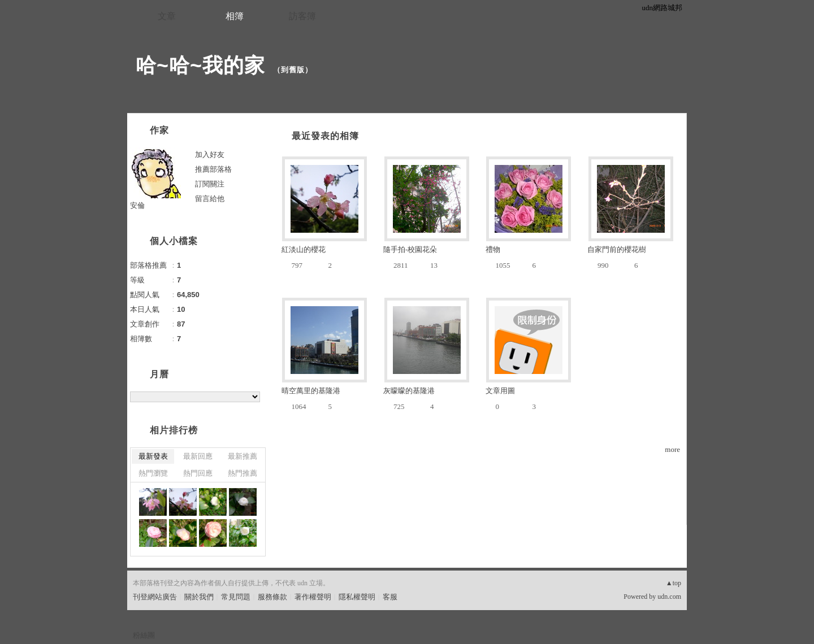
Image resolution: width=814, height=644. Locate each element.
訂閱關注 (210, 184)
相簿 (235, 16)
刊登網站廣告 (155, 597)
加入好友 (210, 155)
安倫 (137, 205)
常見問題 (236, 597)
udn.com (669, 597)
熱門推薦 (243, 473)
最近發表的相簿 (325, 136)
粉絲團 (144, 635)
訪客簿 (302, 16)
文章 (167, 16)
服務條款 (272, 597)
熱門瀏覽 (153, 473)
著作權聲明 (313, 597)
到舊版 (293, 70)
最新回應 (198, 456)
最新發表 (153, 456)
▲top (674, 583)
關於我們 (199, 597)
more (672, 449)
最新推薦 (243, 456)
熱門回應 (198, 473)
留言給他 (210, 199)
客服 (390, 597)
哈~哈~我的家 (200, 65)
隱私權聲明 (357, 597)
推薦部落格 (213, 169)
